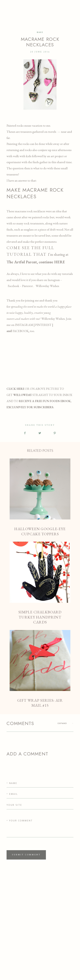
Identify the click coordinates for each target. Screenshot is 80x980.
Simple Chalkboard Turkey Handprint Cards (40, 583)
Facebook (13, 286)
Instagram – (55, 280)
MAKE (40, 32)
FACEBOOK (20, 331)
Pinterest (28, 286)
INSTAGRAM (24, 325)
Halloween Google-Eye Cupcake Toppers (40, 497)
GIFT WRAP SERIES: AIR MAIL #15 (40, 669)
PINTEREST (43, 325)
